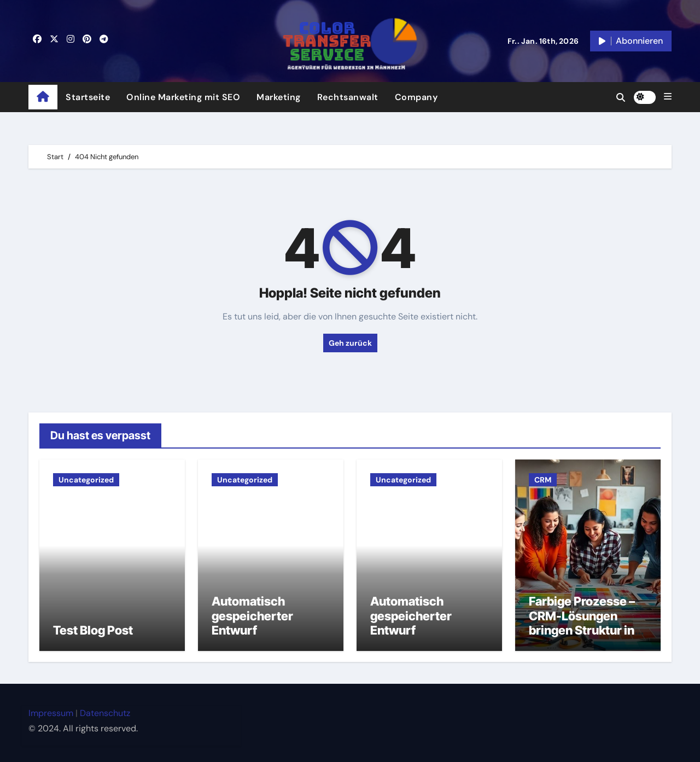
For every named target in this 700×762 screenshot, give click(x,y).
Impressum (51, 713)
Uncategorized (86, 480)
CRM (543, 480)
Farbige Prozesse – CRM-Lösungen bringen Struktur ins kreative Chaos (585, 623)
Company (416, 97)
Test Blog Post (93, 630)
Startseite (88, 97)
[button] (668, 97)
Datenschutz (105, 713)
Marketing (279, 97)
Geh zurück (350, 343)
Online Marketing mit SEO (183, 97)
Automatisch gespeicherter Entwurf (252, 616)
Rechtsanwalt (348, 97)
